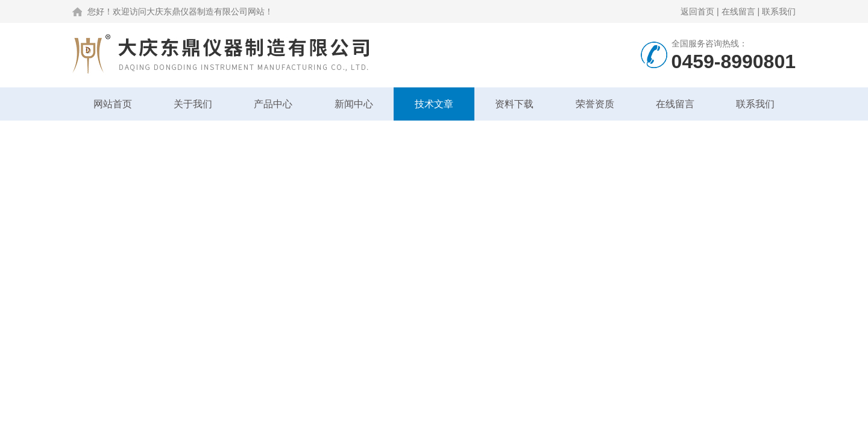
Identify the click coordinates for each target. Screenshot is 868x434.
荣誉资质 (595, 104)
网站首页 (113, 104)
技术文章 (434, 104)
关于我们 (193, 104)
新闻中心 (354, 104)
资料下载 (514, 104)
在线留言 (738, 11)
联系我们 (779, 11)
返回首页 (697, 11)
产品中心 (273, 104)
